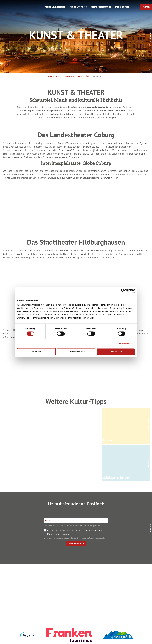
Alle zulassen (116, 352)
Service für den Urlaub (126, 587)
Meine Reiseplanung (101, 7)
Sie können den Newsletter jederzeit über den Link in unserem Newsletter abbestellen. (75, 538)
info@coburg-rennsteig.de (29, 592)
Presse (126, 582)
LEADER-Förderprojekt (126, 592)
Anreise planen (75, 573)
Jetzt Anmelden (76, 544)
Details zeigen (123, 343)
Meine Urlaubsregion (55, 7)
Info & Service (122, 7)
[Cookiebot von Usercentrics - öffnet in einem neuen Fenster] (123, 291)
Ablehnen (36, 352)
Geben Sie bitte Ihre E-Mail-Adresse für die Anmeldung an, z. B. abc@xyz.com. (72, 526)
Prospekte (75, 582)
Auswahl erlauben (76, 352)
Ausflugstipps (75, 587)
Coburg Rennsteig (53, 76)
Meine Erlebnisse (78, 7)
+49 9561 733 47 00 (27, 588)
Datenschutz (126, 577)
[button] (146, 7)
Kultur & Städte (84, 76)
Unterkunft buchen (75, 577)
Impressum (126, 573)
